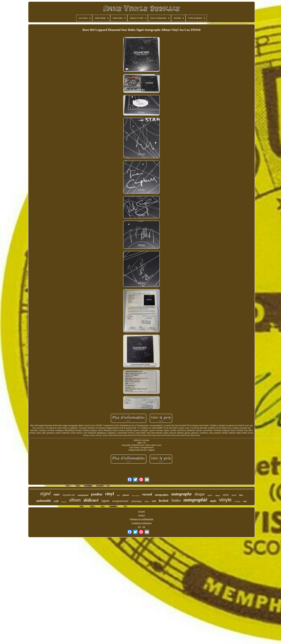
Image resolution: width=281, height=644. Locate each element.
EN (139, 527)
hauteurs (64, 502)
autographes (162, 495)
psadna (97, 494)
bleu (241, 495)
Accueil (142, 511)
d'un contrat (136, 496)
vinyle (225, 500)
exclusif (237, 501)
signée (210, 495)
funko (176, 500)
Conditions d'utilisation (142, 523)
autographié (195, 500)
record (147, 494)
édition (218, 496)
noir (245, 501)
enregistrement (120, 501)
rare (57, 494)
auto (118, 495)
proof (234, 495)
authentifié (44, 501)
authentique (137, 501)
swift (56, 501)
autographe (182, 494)
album (75, 500)
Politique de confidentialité (141, 519)
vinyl (109, 494)
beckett (164, 501)
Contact (142, 515)
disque (200, 494)
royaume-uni (69, 495)
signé (45, 493)
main (213, 501)
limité (147, 501)
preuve (126, 495)
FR (144, 527)
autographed (83, 495)
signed (105, 501)
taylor (226, 495)
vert (154, 501)
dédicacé (91, 500)
